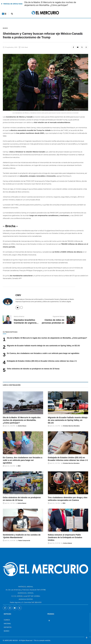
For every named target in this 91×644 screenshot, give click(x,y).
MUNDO (7, 631)
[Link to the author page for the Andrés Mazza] (22, 426)
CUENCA (7, 620)
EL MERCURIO (8, 640)
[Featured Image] (23, 403)
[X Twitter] (82, 47)
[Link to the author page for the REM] (19, 466)
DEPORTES (8, 627)
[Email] (78, 47)
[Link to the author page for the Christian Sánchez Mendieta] (71, 426)
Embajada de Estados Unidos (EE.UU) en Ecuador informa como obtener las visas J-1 (42, 361)
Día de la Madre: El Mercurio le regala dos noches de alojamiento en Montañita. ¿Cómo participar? (47, 338)
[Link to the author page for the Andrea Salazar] (22, 503)
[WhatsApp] (86, 47)
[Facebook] (73, 47)
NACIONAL (7, 624)
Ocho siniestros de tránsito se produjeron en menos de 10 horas (33, 369)
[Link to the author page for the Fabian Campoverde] (24, 540)
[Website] (21, 307)
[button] (3, 14)
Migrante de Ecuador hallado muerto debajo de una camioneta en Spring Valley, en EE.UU (43, 346)
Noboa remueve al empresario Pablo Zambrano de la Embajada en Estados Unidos (65, 537)
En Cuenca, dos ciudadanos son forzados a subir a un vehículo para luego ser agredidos (43, 353)
